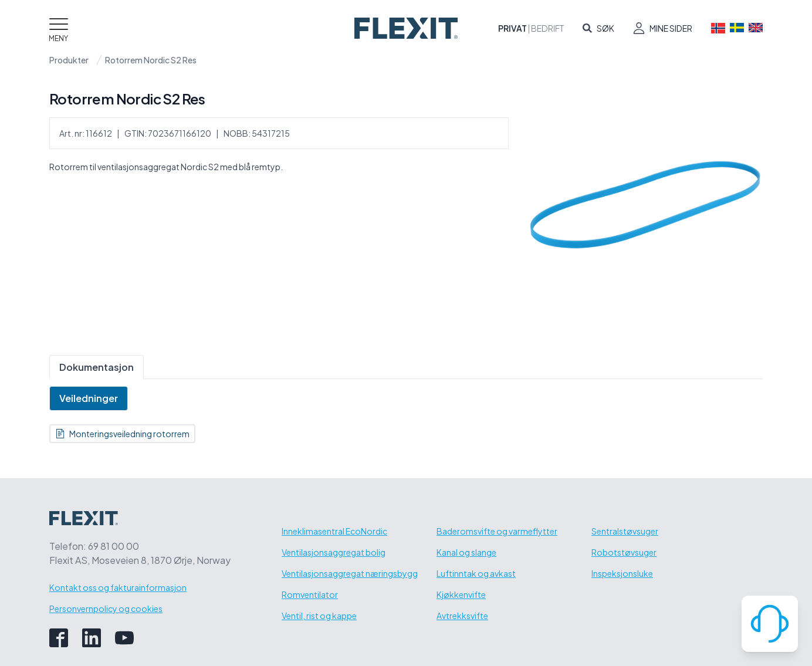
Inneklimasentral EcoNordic (334, 531)
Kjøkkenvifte (461, 594)
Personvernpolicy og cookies (106, 608)
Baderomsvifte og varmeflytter (497, 531)
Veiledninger (89, 398)
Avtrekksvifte (462, 616)
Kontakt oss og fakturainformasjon (118, 587)
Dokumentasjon (97, 367)
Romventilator (310, 594)
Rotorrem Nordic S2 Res (151, 60)
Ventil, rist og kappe (319, 616)
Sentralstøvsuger (625, 531)
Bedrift (547, 28)
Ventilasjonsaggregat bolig (334, 552)
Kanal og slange (466, 552)
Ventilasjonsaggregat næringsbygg (350, 573)
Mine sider (671, 28)
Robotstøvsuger (624, 552)
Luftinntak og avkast (476, 573)
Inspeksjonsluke (622, 573)
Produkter (69, 60)
